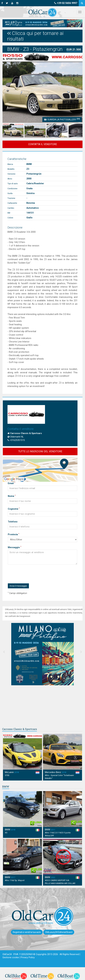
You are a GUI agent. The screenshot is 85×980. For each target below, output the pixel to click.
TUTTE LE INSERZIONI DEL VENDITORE (40, 451)
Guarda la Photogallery (62, 119)
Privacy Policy (28, 957)
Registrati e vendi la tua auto (27, 932)
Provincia (14, 534)
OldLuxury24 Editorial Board (59, 932)
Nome (12, 496)
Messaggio (15, 547)
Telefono (13, 522)
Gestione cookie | (12, 957)
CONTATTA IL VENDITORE (43, 144)
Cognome (14, 509)
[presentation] (31, 574)
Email (11, 483)
